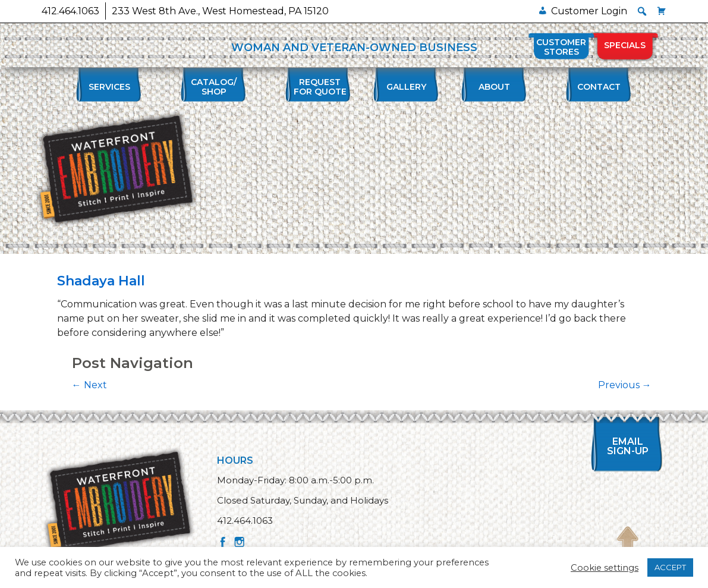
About (494, 87)
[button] (642, 11)
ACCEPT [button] (670, 567)
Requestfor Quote (320, 87)
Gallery (406, 87)
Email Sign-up (628, 446)
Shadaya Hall (101, 281)
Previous (625, 385)
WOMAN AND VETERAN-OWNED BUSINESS (354, 48)
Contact (599, 87)
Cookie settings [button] (605, 568)
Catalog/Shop (214, 87)
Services (109, 87)
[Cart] (662, 11)
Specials (625, 45)
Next (89, 385)
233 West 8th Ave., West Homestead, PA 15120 (220, 11)
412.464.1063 (70, 11)
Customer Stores (561, 47)
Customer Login (589, 11)
